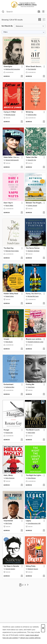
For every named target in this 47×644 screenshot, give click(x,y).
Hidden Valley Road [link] (11, 294)
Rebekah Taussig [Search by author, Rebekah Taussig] (33, 569)
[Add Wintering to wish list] (44, 122)
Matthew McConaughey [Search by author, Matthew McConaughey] (13, 69)
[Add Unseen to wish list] (22, 349)
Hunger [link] (6, 430)
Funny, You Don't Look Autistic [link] (34, 294)
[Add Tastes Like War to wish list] (44, 167)
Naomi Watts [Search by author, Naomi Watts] (9, 206)
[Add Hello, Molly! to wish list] (22, 485)
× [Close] (43, 628)
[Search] (3, 12)
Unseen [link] (6, 339)
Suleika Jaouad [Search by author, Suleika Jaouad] (32, 206)
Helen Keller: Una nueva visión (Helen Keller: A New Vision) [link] (12, 157)
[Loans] (39, 12)
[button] (40, 20)
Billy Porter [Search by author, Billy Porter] (9, 523)
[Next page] (28, 585)
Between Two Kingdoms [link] (34, 203)
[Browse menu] (43, 12)
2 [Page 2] (23, 585)
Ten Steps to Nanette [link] (11, 566)
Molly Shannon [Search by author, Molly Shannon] (10, 478)
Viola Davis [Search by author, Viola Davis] (31, 387)
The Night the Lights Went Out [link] (34, 475)
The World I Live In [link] (33, 430)
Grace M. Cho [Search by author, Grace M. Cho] (32, 160)
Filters (5, 32)
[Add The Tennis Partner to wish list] (44, 258)
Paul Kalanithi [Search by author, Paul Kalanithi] (32, 69)
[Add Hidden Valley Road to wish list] (22, 304)
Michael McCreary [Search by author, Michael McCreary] (33, 296)
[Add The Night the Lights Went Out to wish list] (44, 485)
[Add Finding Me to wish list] (44, 394)
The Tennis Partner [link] (33, 248)
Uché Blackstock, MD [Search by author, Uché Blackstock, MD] (34, 523)
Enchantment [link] (9, 385)
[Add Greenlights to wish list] (22, 76)
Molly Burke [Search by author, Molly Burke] (9, 342)
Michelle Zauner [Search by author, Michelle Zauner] (10, 115)
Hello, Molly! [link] (8, 475)
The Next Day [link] (9, 248)
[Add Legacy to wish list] (44, 531)
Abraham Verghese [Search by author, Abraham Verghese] (34, 251)
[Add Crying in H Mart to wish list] (22, 122)
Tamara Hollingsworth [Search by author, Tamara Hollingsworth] (12, 160)
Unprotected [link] (8, 521)
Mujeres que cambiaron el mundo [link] (34, 339)
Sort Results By (7, 26)
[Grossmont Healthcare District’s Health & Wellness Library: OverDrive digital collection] (23, 5)
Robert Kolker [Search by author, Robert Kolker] (10, 296)
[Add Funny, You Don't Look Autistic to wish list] (44, 304)
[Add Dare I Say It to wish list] (22, 213)
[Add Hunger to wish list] (22, 440)
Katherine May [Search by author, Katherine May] (32, 115)
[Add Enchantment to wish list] (22, 394)
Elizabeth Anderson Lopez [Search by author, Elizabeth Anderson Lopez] (36, 342)
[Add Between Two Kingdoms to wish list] (44, 213)
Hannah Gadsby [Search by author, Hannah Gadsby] (10, 569)
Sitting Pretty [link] (31, 566)
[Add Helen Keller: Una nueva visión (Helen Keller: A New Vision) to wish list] (22, 167)
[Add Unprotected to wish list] (22, 531)
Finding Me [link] (30, 385)
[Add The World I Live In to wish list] (44, 440)
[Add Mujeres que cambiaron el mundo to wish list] (44, 349)
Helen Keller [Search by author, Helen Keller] (31, 433)
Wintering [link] (29, 112)
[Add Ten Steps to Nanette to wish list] (22, 576)
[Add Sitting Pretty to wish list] (44, 576)
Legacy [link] (28, 521)
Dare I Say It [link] (8, 203)
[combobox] (19, 12)
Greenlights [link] (8, 67)
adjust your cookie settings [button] (30, 638)
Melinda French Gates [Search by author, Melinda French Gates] (12, 251)
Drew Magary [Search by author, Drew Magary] (32, 478)
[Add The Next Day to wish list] (22, 258)
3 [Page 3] (25, 585)
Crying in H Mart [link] (10, 112)
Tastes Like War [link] (32, 157)
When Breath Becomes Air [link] (34, 67)
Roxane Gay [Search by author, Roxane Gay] (9, 433)
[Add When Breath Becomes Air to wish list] (44, 76)
